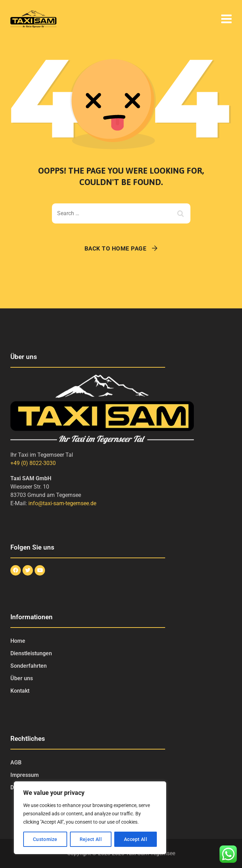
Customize (45, 839)
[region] (90, 818)
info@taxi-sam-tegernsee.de (62, 503)
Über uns (22, 678)
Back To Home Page (116, 248)
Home (18, 641)
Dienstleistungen (31, 653)
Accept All (136, 839)
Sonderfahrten (29, 666)
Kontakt (20, 691)
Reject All (91, 839)
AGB (16, 762)
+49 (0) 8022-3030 (33, 463)
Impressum (25, 775)
